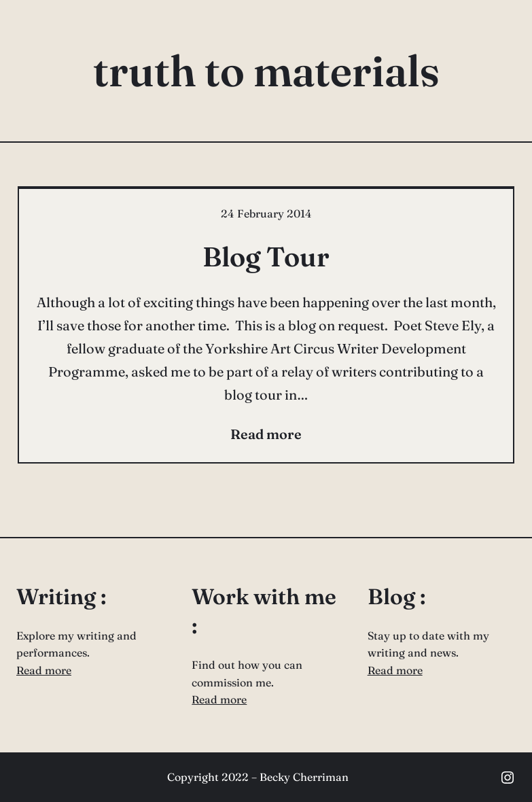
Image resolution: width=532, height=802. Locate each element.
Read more (44, 670)
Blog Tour (266, 257)
